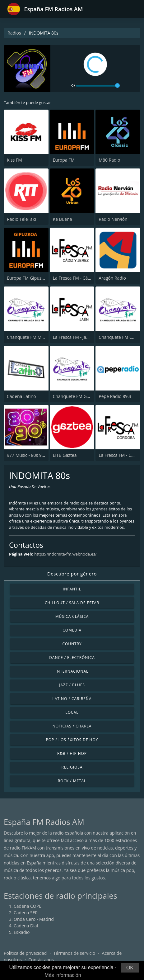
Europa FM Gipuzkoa (28, 278)
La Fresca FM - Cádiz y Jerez (80, 278)
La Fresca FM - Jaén (72, 337)
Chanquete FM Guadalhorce (81, 396)
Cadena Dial (26, 926)
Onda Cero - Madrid (34, 919)
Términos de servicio (74, 953)
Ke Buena (63, 219)
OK (130, 968)
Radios (14, 33)
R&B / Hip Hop (72, 753)
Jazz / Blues (72, 685)
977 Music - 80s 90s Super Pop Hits (42, 455)
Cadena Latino (21, 396)
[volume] (98, 86)
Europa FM (64, 160)
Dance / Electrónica (72, 658)
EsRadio (22, 932)
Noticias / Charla (72, 726)
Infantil (72, 589)
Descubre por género (72, 574)
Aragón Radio (112, 278)
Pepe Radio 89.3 (115, 396)
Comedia (72, 630)
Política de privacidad (25, 953)
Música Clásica (72, 616)
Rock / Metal (72, 781)
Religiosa (72, 767)
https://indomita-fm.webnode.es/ (65, 554)
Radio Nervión (113, 219)
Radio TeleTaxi (21, 219)
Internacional (72, 671)
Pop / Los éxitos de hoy (72, 740)
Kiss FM (14, 160)
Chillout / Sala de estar (72, 603)
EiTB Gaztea (65, 455)
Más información (63, 975)
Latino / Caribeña (72, 699)
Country (72, 644)
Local (72, 712)
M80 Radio (109, 160)
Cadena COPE (28, 906)
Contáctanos (41, 960)
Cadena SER (26, 913)
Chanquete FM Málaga (30, 337)
